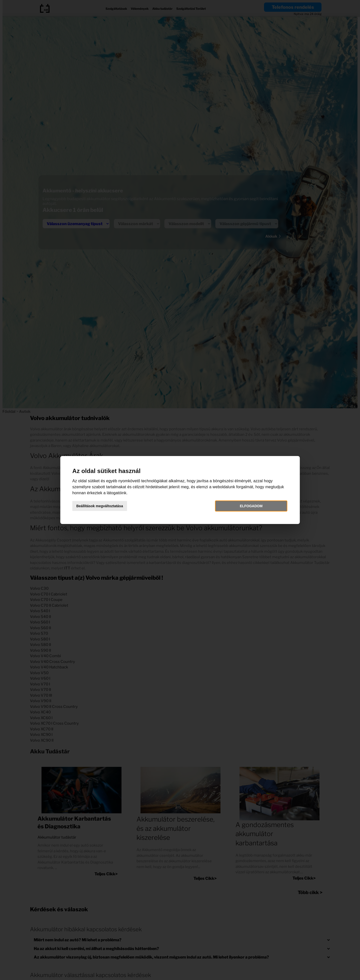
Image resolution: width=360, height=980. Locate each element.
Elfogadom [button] (246, 506)
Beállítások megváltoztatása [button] (107, 506)
